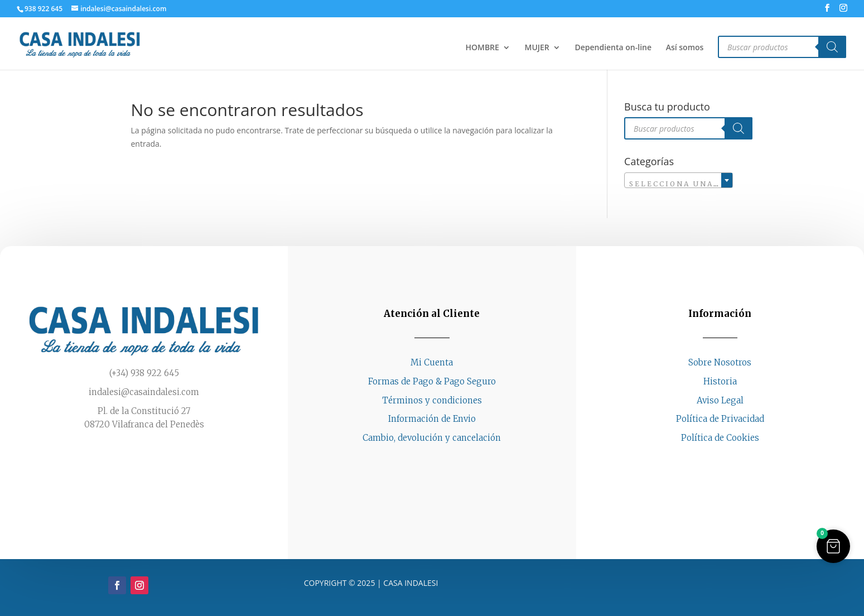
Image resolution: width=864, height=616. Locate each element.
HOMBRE (482, 48)
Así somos (685, 48)
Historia (720, 381)
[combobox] (679, 180)
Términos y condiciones (432, 400)
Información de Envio (432, 419)
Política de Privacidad (720, 419)
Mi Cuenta (432, 362)
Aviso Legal (720, 400)
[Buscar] (832, 47)
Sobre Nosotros (720, 362)
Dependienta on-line (613, 48)
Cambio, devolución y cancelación (432, 438)
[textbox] (679, 184)
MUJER (537, 48)
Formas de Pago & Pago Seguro (432, 381)
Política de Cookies (720, 438)
